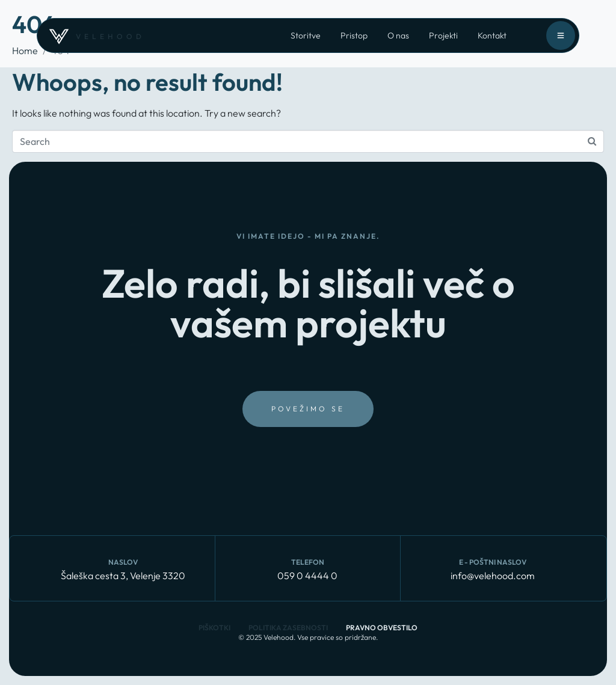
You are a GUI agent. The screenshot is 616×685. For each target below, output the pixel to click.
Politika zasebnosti (288, 628)
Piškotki (214, 628)
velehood (110, 36)
